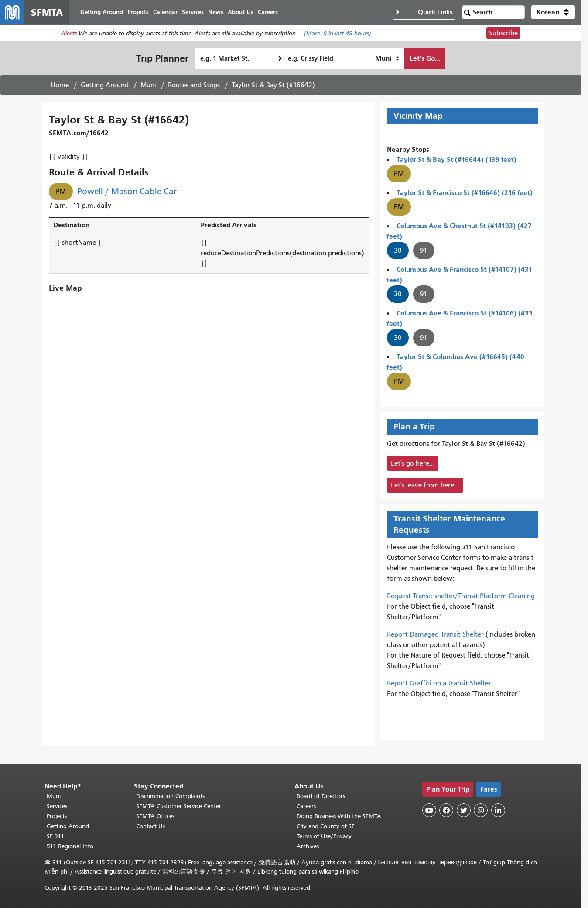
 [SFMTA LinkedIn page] (498, 810)
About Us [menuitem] (241, 12)
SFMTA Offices (155, 816)
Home (60, 85)
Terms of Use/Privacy (324, 836)
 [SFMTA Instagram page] (481, 810)
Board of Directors (321, 796)
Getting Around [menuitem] (102, 12)
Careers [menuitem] (268, 12)
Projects (57, 816)
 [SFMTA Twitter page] (464, 810)
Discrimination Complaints (170, 796)
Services (57, 806)
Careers (306, 806)
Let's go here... (413, 463)
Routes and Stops (194, 85)
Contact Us (150, 826)
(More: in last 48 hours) (338, 33)
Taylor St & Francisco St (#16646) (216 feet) (465, 193)
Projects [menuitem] (138, 12)
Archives (308, 846)
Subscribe (503, 33)
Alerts (69, 33)
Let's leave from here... (425, 485)
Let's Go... (425, 58)
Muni (148, 85)
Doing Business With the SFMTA (339, 816)
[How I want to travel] (387, 58)
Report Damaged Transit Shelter (435, 634)
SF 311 (55, 836)
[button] (553, 12)
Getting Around (105, 85)
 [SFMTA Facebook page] (446, 810)
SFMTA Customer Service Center (179, 806)
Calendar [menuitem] (165, 12)
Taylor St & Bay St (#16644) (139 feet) (456, 159)
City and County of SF (326, 826)
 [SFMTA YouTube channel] (429, 810)
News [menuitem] (216, 12)
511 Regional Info (70, 846)
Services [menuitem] (193, 12)
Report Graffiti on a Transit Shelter (439, 683)
